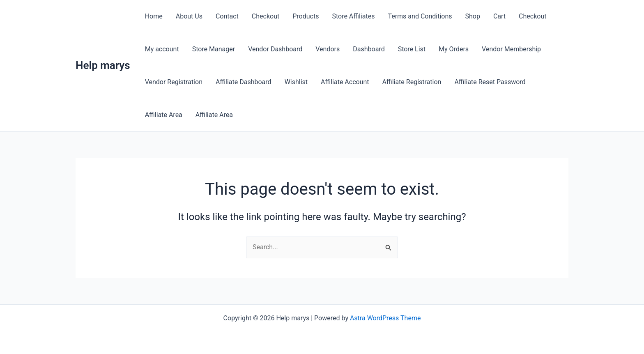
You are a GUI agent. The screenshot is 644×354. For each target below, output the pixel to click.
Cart (499, 16)
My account (162, 49)
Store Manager (214, 49)
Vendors (328, 49)
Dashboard (369, 49)
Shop (473, 16)
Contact (227, 16)
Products (306, 16)
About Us (189, 16)
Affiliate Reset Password (490, 82)
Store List (412, 49)
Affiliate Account (345, 82)
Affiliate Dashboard (244, 82)
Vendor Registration (174, 82)
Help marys (103, 65)
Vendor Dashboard (275, 49)
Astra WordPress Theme (385, 318)
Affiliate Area (164, 115)
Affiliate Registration (412, 82)
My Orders (454, 49)
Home (154, 16)
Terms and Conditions (420, 16)
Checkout (266, 16)
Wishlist (296, 82)
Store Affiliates (353, 16)
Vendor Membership (511, 49)
